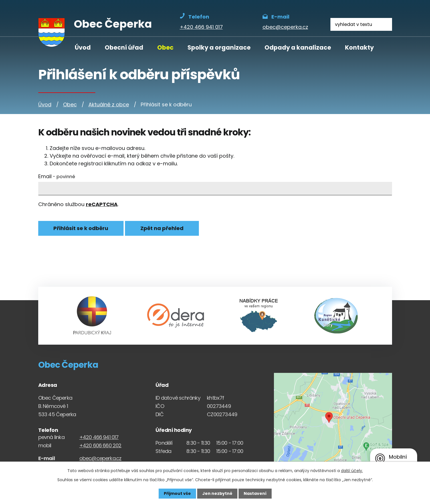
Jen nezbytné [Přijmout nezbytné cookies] (217, 493)
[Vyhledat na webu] (385, 24)
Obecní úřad (124, 47)
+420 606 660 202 (100, 445)
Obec (165, 47)
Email (57, 176)
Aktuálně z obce (109, 104)
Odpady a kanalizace (298, 47)
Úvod (83, 47)
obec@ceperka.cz (100, 458)
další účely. (352, 471)
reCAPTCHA (102, 204)
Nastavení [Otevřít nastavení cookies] (255, 493)
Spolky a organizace (219, 47)
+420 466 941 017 (99, 437)
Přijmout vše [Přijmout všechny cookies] (177, 493)
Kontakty (359, 47)
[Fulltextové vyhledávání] (361, 24)
